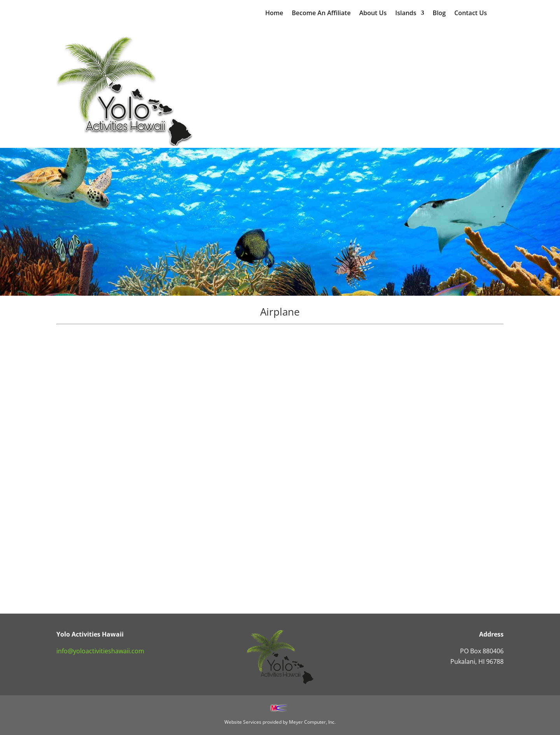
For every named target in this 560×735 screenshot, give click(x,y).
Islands (406, 14)
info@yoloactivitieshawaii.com (100, 651)
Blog (439, 14)
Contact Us (471, 14)
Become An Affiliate (321, 14)
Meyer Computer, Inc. (312, 722)
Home (274, 14)
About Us (373, 14)
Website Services (243, 722)
